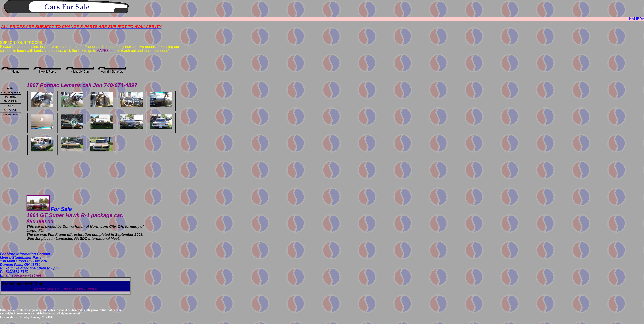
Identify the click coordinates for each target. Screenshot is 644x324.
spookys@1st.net (26, 275)
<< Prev (80, 289)
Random (67, 289)
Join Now (39, 289)
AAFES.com (107, 51)
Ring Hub (53, 289)
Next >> (93, 289)
